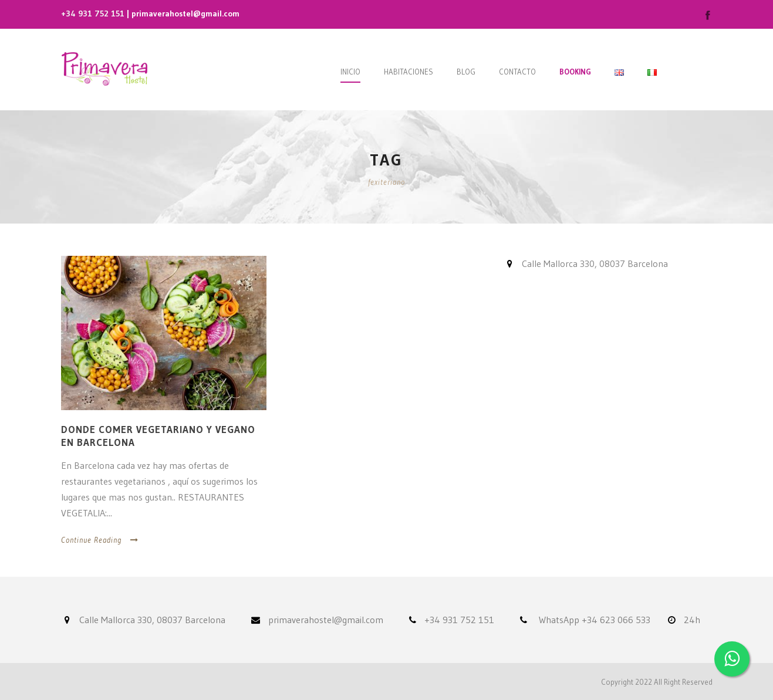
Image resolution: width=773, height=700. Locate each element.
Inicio (350, 72)
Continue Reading (100, 540)
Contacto (517, 72)
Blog (466, 72)
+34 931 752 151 (93, 13)
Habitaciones (409, 72)
